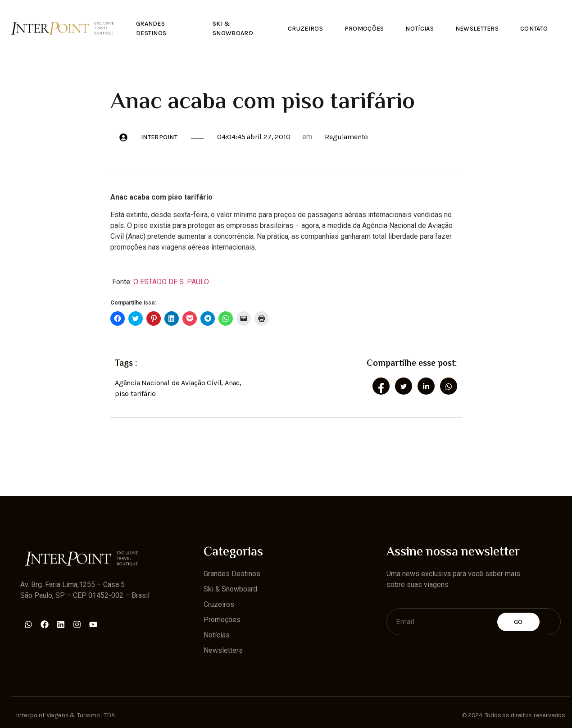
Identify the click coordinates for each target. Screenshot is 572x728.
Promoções (361, 28)
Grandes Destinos (152, 27)
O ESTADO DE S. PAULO (171, 281)
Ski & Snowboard (231, 27)
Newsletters (476, 28)
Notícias (417, 28)
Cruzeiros (301, 28)
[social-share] (381, 385)
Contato (533, 28)
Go (518, 621)
